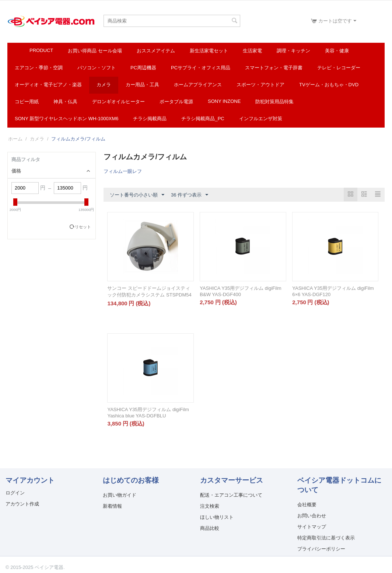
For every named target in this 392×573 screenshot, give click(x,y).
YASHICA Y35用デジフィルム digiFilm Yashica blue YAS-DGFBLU (148, 413)
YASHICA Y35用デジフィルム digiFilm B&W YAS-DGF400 (240, 291)
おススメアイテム (156, 51)
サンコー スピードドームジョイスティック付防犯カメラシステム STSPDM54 (149, 291)
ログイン (15, 493)
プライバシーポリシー (321, 549)
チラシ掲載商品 (150, 119)
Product (41, 50)
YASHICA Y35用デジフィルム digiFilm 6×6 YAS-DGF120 (333, 291)
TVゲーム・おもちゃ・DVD (329, 85)
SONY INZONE (224, 101)
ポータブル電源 (176, 102)
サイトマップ (312, 527)
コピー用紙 (27, 102)
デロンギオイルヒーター (118, 102)
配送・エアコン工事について (231, 495)
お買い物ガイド (120, 495)
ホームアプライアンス (198, 85)
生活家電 (252, 51)
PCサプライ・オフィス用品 (201, 68)
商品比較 (210, 528)
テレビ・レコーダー (339, 68)
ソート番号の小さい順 (137, 195)
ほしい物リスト (217, 517)
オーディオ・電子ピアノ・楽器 (48, 85)
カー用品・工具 (142, 85)
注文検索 (210, 506)
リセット (83, 227)
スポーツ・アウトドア (260, 85)
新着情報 (112, 506)
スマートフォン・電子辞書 (274, 68)
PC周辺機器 (143, 68)
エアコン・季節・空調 (39, 68)
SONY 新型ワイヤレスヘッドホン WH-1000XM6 (66, 119)
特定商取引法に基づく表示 (326, 538)
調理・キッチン (293, 51)
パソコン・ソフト (97, 68)
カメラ (104, 85)
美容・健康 (337, 51)
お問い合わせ (312, 516)
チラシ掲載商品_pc (203, 119)
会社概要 (307, 505)
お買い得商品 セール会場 (95, 51)
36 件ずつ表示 (190, 195)
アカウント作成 (22, 504)
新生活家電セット (209, 51)
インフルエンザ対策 (261, 119)
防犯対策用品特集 (274, 102)
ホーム (15, 139)
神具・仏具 (65, 102)
